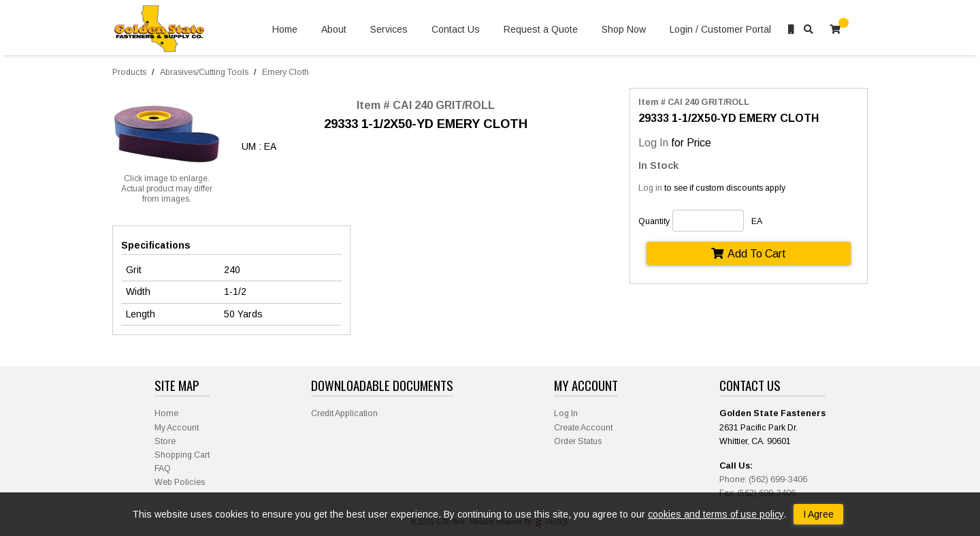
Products (129, 72)
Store (165, 441)
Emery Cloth (285, 72)
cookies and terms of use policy (716, 514)
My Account (177, 428)
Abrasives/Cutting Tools (204, 72)
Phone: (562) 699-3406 (763, 479)
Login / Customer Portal (720, 30)
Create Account (583, 428)
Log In (653, 142)
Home (285, 30)
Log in (650, 188)
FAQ (163, 469)
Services (389, 30)
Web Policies (180, 482)
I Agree (818, 514)
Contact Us (456, 30)
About (334, 30)
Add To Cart (749, 253)
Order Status (578, 441)
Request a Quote (541, 30)
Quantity (654, 221)
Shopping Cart (182, 455)
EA (757, 221)
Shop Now (624, 30)
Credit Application (344, 413)
